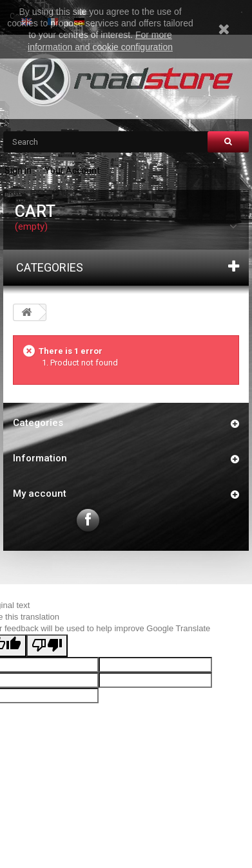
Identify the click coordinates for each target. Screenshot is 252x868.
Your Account (72, 171)
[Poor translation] (47, 646)
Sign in (18, 171)
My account (40, 494)
